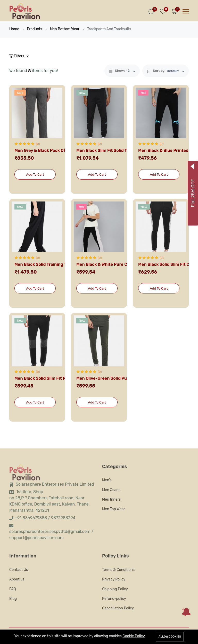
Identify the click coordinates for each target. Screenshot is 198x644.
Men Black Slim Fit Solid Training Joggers (118, 150)
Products (34, 29)
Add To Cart (35, 174)
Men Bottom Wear (65, 29)
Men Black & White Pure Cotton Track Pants (120, 264)
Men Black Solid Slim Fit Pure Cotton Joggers (60, 378)
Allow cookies (170, 637)
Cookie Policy (134, 636)
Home (14, 29)
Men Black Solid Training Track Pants (51, 264)
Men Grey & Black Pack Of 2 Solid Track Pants (59, 150)
